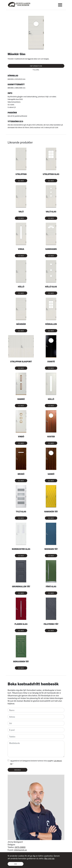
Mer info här (49, 858)
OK (16, 864)
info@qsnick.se (20, 850)
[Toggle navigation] (60, 5)
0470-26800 (20, 847)
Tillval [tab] (36, 70)
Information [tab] (36, 66)
